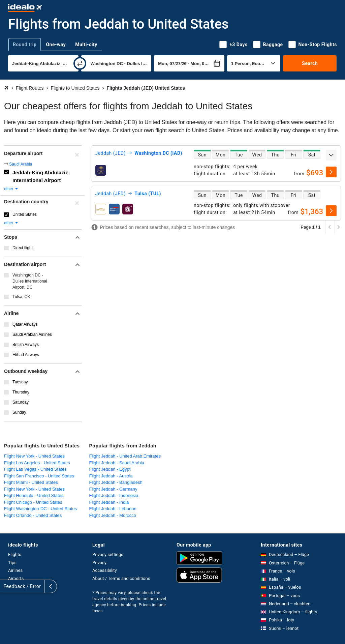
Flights (15, 554)
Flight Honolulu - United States (34, 495)
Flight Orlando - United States (33, 515)
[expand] (331, 155)
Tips (12, 563)
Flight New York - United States (34, 456)
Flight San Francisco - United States (39, 476)
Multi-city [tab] (86, 45)
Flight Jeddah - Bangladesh (116, 482)
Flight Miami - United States (31, 482)
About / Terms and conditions (121, 578)
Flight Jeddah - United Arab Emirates (125, 456)
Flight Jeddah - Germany (113, 489)
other (11, 189)
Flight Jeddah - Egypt (110, 469)
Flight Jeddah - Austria (111, 476)
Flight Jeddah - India (109, 502)
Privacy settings (108, 554)
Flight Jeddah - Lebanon (113, 509)
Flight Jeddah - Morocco (113, 515)
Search (310, 63)
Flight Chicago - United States (33, 502)
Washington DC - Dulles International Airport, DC (30, 281)
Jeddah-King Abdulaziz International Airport (40, 176)
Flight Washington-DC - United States (40, 509)
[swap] (80, 63)
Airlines (15, 570)
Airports (16, 578)
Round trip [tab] (25, 45)
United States (25, 214)
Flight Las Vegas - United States (35, 469)
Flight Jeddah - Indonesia (114, 495)
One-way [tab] (56, 45)
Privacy (99, 563)
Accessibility (105, 570)
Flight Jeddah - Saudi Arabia (117, 463)
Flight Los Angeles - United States (37, 463)
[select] (331, 172)
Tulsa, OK (21, 297)
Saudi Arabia (21, 164)
